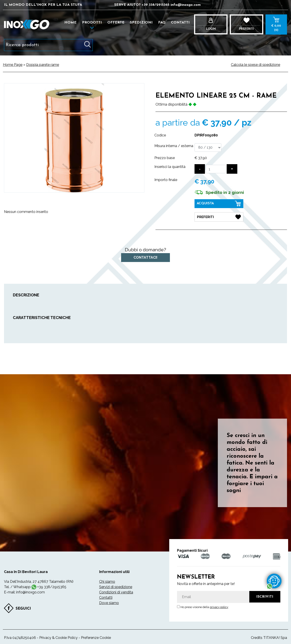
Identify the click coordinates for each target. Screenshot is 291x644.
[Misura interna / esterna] (208, 148)
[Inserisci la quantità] (216, 169)
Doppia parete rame (43, 65)
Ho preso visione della (204, 606)
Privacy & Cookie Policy (58, 637)
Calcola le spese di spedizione (256, 65)
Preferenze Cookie (96, 637)
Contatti (180, 23)
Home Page (13, 65)
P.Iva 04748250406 (20, 637)
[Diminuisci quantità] (200, 169)
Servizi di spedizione (116, 586)
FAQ (162, 23)
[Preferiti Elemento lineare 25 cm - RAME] (219, 216)
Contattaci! (145, 257)
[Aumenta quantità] (232, 169)
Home (70, 23)
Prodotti (92, 23)
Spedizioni (141, 23)
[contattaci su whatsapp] (274, 581)
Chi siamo (107, 581)
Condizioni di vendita (116, 591)
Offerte (116, 23)
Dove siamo (109, 602)
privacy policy (219, 606)
